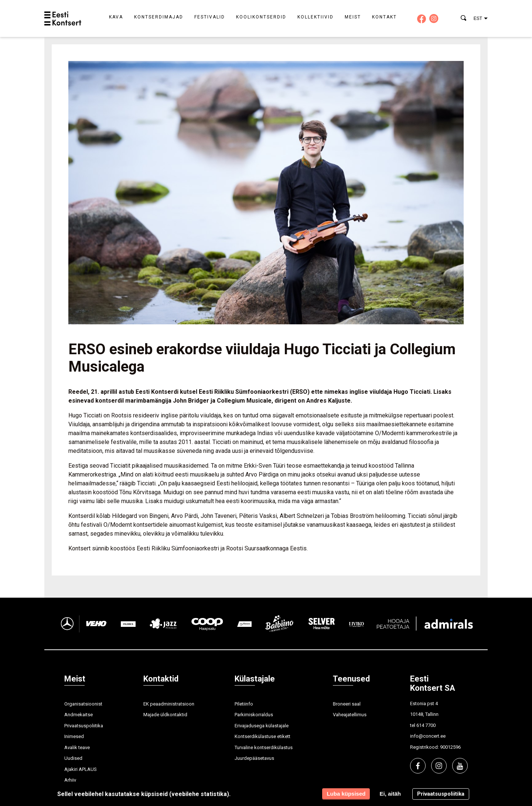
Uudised (73, 758)
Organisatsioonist (83, 704)
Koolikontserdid (261, 17)
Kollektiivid (316, 17)
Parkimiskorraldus (254, 715)
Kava (116, 17)
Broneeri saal (347, 704)
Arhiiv (70, 780)
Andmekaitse (79, 715)
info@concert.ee (428, 736)
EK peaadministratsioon (169, 704)
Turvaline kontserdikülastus (264, 747)
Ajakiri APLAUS (81, 769)
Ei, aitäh (390, 794)
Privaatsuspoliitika (84, 726)
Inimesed (74, 736)
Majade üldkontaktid (165, 715)
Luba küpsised (346, 794)
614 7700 (426, 725)
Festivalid (210, 17)
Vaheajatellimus (350, 715)
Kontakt (384, 17)
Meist (353, 17)
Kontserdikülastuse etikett (262, 736)
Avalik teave (77, 747)
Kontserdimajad (159, 17)
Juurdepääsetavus (254, 758)
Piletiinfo (244, 704)
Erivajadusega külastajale (262, 726)
